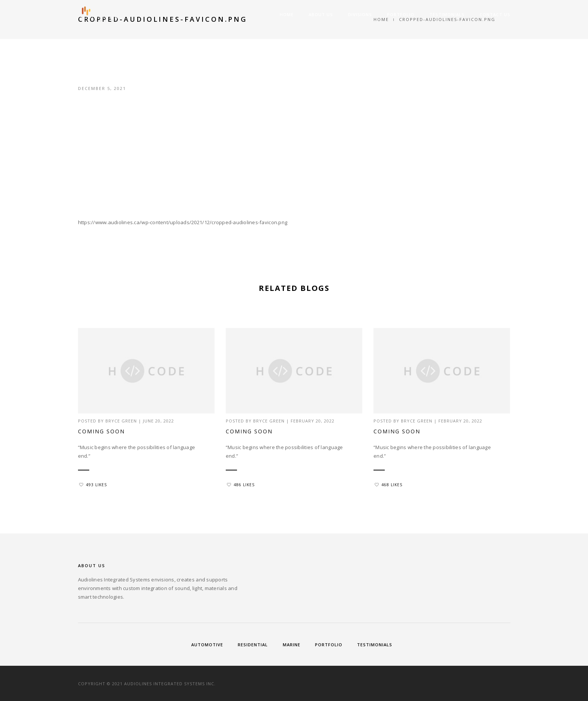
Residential (253, 645)
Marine (292, 645)
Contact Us (495, 14)
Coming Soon (101, 431)
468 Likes (388, 485)
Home (287, 14)
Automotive (207, 645)
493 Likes (93, 485)
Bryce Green (121, 421)
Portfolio (401, 14)
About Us (321, 14)
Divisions (360, 14)
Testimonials (447, 14)
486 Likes (241, 485)
